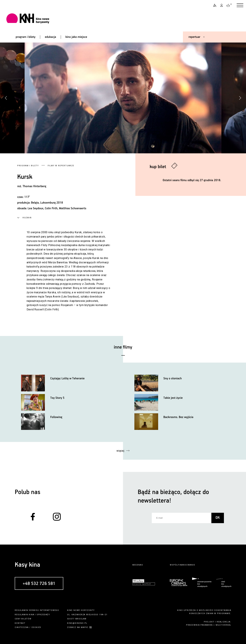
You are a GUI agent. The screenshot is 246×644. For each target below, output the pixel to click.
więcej (120, 451)
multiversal (223, 625)
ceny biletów (23, 619)
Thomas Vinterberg (34, 186)
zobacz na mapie (78, 627)
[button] (240, 98)
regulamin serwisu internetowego (37, 610)
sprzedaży (43, 615)
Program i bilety (28, 166)
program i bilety (26, 37)
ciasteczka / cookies (28, 627)
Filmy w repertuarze (61, 166)
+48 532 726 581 (39, 584)
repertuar (194, 37)
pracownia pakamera (199, 625)
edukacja (50, 37)
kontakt (20, 623)
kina (31, 615)
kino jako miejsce (76, 37)
